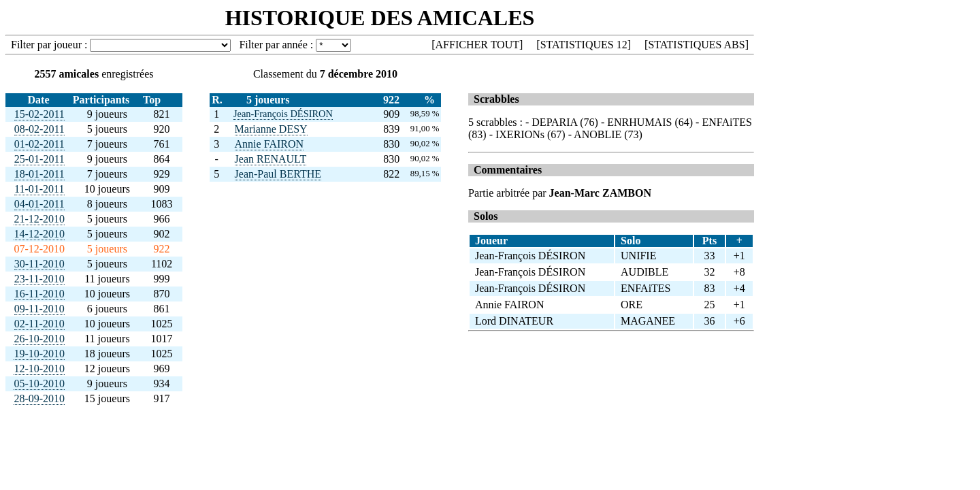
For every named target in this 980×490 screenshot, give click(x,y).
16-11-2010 (39, 294)
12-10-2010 (39, 369)
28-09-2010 (39, 398)
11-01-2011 (39, 189)
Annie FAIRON (269, 144)
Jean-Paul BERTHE (278, 174)
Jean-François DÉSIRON (283, 114)
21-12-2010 (39, 219)
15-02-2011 (39, 114)
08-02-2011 (39, 129)
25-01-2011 (39, 159)
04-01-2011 (39, 204)
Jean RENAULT (271, 159)
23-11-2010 (39, 279)
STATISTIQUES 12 (584, 45)
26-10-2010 (39, 339)
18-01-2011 (39, 174)
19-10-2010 (39, 354)
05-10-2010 (39, 383)
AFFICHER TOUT (477, 45)
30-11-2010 (39, 264)
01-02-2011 (39, 144)
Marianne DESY (271, 129)
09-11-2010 (39, 309)
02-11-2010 (39, 324)
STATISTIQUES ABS (696, 45)
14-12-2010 (39, 234)
